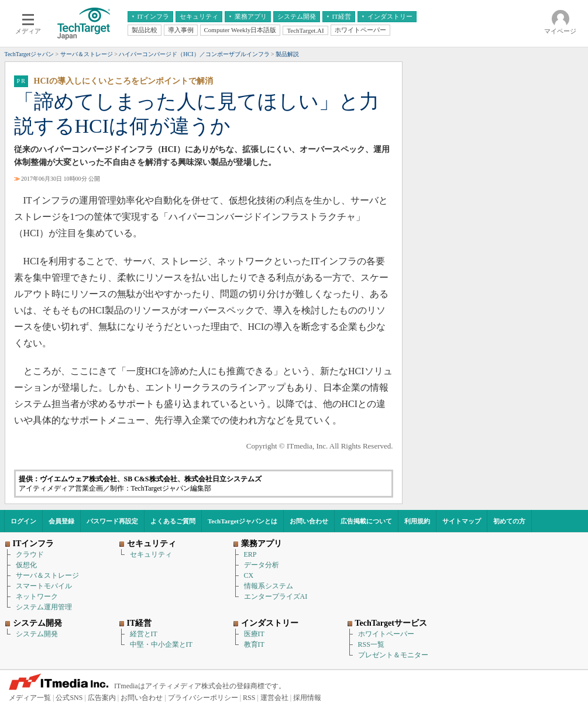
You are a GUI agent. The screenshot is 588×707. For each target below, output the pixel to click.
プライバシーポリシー (203, 698)
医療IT (254, 634)
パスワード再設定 (112, 521)
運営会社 (274, 698)
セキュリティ (151, 554)
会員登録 (61, 521)
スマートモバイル (44, 586)
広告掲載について (366, 521)
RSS (249, 698)
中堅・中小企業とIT (161, 644)
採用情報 (307, 698)
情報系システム (269, 586)
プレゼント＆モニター (393, 655)
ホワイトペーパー (386, 634)
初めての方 (509, 521)
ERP (250, 554)
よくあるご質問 (173, 521)
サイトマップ (462, 521)
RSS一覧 (371, 644)
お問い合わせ (309, 521)
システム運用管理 (44, 607)
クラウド (30, 554)
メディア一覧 (30, 698)
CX (249, 575)
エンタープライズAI (276, 596)
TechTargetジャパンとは (243, 521)
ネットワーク (37, 596)
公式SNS (69, 698)
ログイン (23, 521)
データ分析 (262, 565)
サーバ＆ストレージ (47, 575)
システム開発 (37, 634)
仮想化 (26, 565)
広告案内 (102, 698)
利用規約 (417, 521)
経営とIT (144, 634)
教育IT (254, 644)
